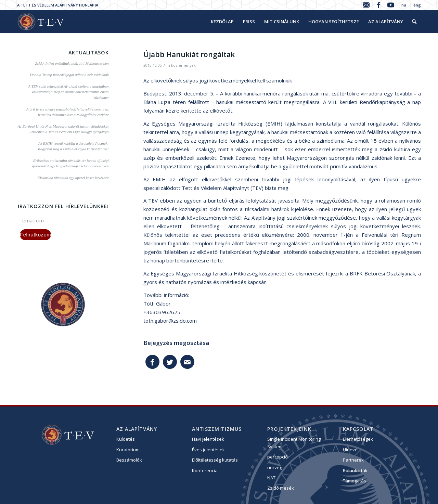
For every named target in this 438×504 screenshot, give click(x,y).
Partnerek (353, 460)
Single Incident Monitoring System (294, 443)
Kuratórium (128, 450)
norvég (275, 467)
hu (404, 5)
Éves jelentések (208, 450)
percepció (278, 457)
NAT (271, 478)
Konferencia (205, 470)
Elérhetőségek (358, 439)
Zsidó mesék (281, 488)
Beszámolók (129, 460)
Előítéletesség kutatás (215, 460)
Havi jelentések (208, 439)
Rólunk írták (355, 470)
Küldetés (126, 439)
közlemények (183, 65)
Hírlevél (351, 450)
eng (417, 5)
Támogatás (355, 481)
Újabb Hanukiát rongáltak (189, 54)
